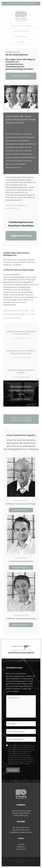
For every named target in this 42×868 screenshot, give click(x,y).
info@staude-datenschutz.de (21, 832)
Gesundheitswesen (21, 31)
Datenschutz (21, 849)
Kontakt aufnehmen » (21, 510)
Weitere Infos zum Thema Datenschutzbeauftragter (21, 419)
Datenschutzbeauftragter (21, 26)
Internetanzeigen (21, 37)
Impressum (21, 847)
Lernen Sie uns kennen (21, 76)
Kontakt (21, 42)
